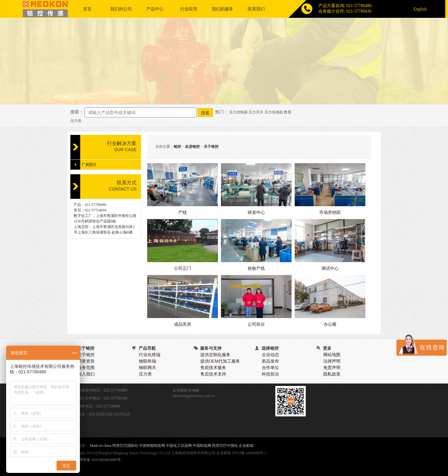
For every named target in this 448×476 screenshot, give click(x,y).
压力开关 (256, 112)
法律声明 (332, 361)
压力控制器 (238, 112)
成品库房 (183, 324)
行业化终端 (150, 355)
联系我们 (256, 9)
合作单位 (270, 368)
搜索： (77, 112)
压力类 (145, 374)
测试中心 (330, 268)
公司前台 (256, 324)
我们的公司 (121, 9)
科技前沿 (270, 374)
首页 (87, 9)
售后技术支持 (213, 374)
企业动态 (270, 355)
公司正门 (183, 268)
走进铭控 (192, 147)
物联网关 (147, 368)
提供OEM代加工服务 (220, 361)
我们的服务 (222, 9)
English (420, 9)
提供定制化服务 (215, 355)
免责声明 (332, 368)
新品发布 (270, 361)
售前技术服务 (213, 368)
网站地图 (332, 355)
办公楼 (330, 324)
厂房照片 (89, 165)
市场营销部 (330, 212)
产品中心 (155, 9)
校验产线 (256, 268)
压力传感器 (274, 112)
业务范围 (86, 368)
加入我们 (86, 374)
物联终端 (147, 361)
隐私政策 (332, 374)
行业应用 (189, 9)
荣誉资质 (86, 361)
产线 (183, 212)
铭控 (177, 147)
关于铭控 (211, 147)
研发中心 (256, 212)
